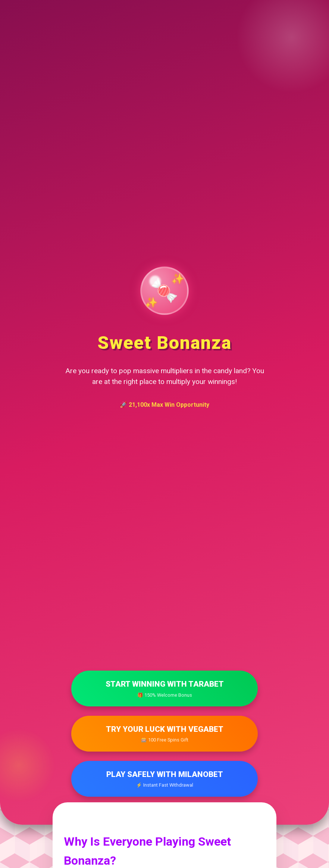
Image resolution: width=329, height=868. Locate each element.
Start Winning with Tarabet (164, 689)
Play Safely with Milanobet (164, 780)
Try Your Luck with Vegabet (164, 734)
